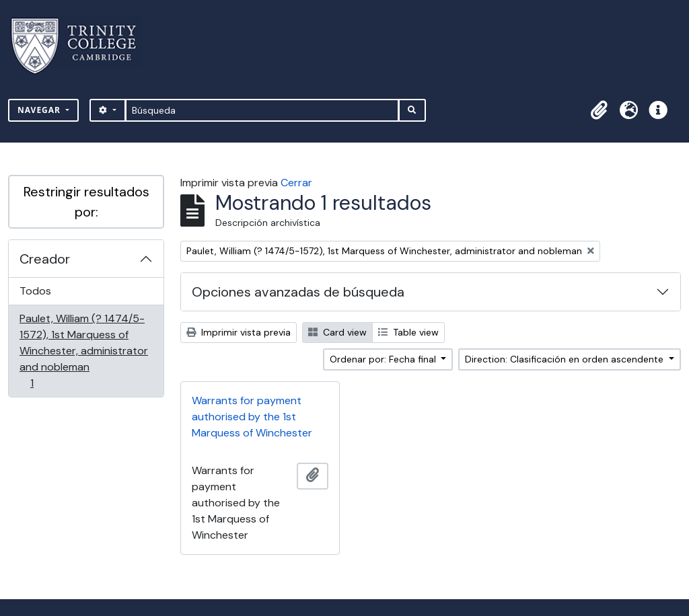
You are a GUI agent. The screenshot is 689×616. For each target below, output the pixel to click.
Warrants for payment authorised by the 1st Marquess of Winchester (252, 417)
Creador (45, 259)
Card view (337, 332)
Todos (35, 291)
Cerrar (296, 183)
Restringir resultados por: (86, 202)
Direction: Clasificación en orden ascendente (566, 359)
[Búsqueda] (262, 110)
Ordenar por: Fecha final (384, 359)
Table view (408, 332)
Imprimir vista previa (239, 332)
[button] (599, 110)
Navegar (40, 110)
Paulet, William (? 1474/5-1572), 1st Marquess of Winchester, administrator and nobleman (83, 351)
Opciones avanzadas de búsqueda (298, 292)
